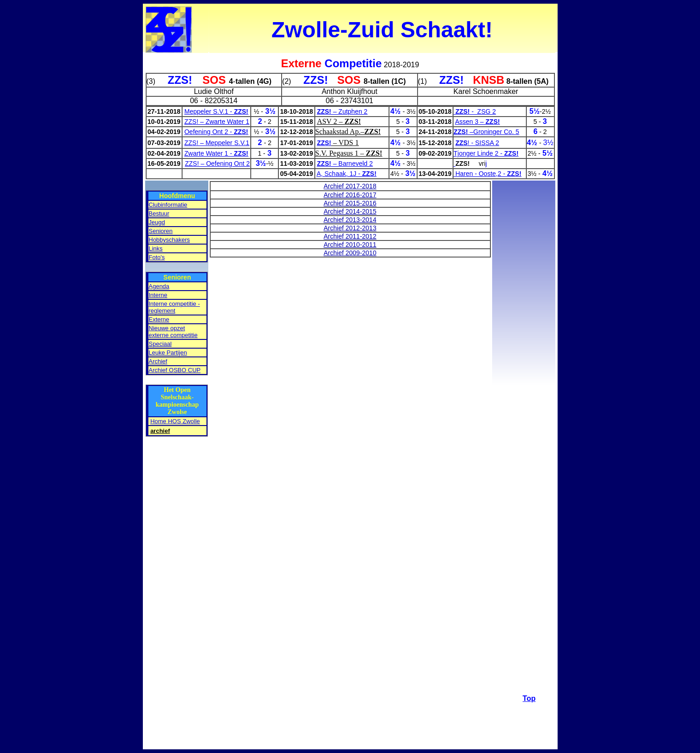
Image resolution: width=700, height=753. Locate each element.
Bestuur (159, 213)
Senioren (161, 231)
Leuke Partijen (168, 353)
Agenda (159, 286)
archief (160, 431)
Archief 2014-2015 (350, 211)
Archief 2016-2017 (350, 195)
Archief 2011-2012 (350, 236)
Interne (158, 295)
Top (529, 698)
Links (156, 248)
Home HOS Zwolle (175, 421)
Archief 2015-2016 (350, 203)
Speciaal (160, 344)
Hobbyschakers (170, 240)
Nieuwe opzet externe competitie (173, 332)
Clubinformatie (168, 205)
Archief (158, 361)
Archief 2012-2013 (350, 228)
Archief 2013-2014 (350, 220)
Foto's (157, 257)
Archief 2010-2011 (350, 245)
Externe (159, 319)
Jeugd (157, 222)
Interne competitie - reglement (174, 307)
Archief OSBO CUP (175, 370)
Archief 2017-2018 (350, 186)
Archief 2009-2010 (350, 253)
